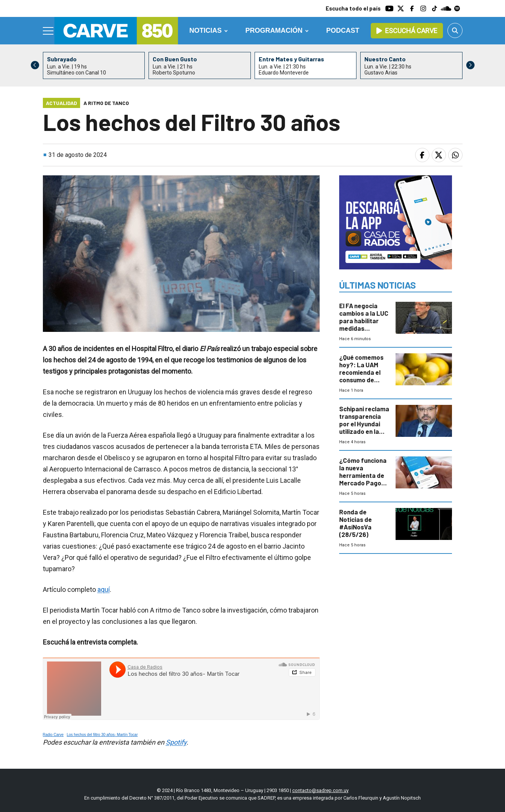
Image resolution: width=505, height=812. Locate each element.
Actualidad (61, 103)
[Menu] (49, 31)
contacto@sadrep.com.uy (320, 790)
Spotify (176, 742)
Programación (274, 30)
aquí (104, 589)
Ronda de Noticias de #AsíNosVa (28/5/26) (356, 523)
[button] (470, 65)
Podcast (343, 30)
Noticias (205, 30)
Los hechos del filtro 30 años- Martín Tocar (102, 735)
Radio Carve (53, 735)
